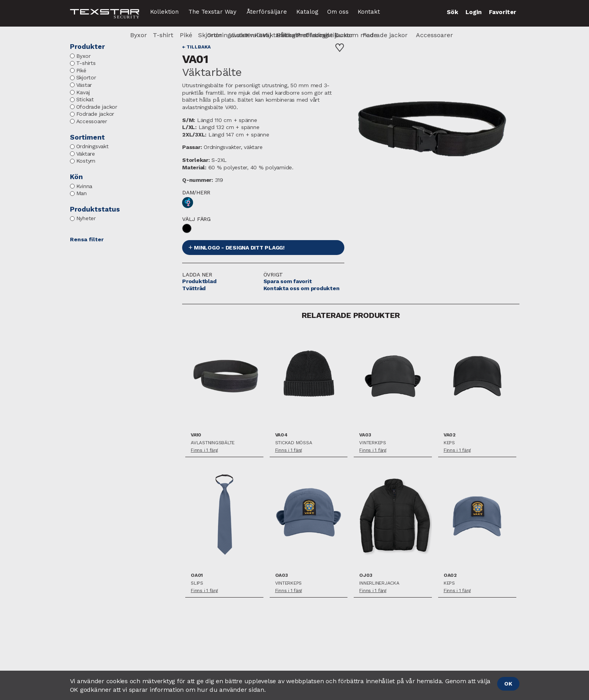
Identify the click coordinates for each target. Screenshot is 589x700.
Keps (449, 443)
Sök (452, 12)
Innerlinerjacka (379, 583)
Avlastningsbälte (213, 443)
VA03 (365, 435)
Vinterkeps (373, 443)
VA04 (281, 435)
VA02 (450, 435)
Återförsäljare (267, 12)
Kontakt (369, 12)
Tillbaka (199, 47)
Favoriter (503, 12)
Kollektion (164, 12)
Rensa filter (87, 239)
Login (474, 12)
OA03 (282, 575)
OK (508, 684)
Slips (197, 583)
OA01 (197, 575)
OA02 (450, 575)
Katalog (307, 12)
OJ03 (366, 575)
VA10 (196, 435)
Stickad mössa (294, 443)
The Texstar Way (212, 12)
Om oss (338, 12)
